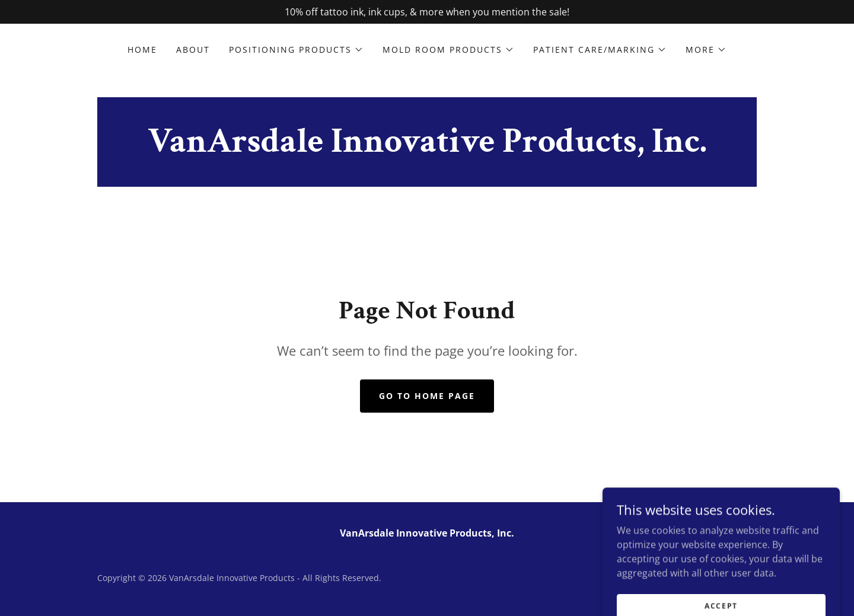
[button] (296, 50)
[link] (427, 148)
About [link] (193, 50)
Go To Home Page (427, 396)
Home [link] (142, 50)
